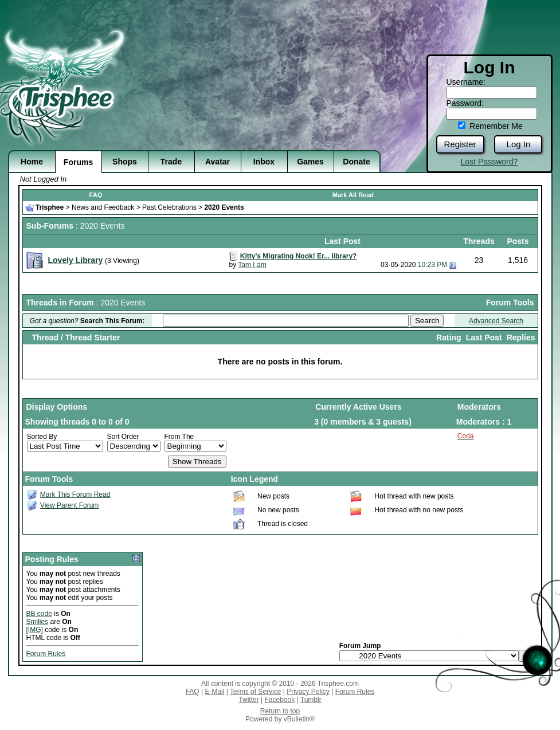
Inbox (264, 162)
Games (310, 162)
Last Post (484, 337)
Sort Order (123, 437)
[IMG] (35, 630)
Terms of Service (255, 692)
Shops (125, 162)
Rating (449, 337)
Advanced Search (496, 321)
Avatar (218, 162)
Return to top (280, 711)
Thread (45, 337)
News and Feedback (103, 207)
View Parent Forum (70, 505)
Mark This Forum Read (75, 494)
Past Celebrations (169, 207)
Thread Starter (93, 337)
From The (179, 437)
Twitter (248, 700)
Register (460, 144)
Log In (519, 144)
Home (32, 162)
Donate (356, 162)
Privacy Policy (308, 692)
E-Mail (214, 692)
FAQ (96, 195)
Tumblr (311, 700)
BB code (39, 614)
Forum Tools (510, 303)
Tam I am (252, 265)
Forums (78, 162)
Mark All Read (353, 195)
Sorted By (42, 437)
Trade (171, 162)
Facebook (279, 700)
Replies (521, 337)
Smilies (38, 622)
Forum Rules (46, 654)
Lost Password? (489, 162)
